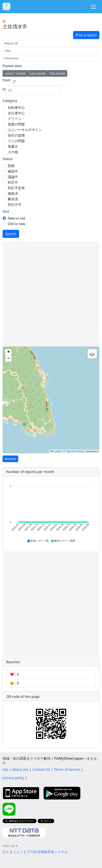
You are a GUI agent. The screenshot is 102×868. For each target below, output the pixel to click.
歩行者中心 (16, 113)
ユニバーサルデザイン (25, 130)
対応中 (13, 182)
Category (10, 101)
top (5, 769)
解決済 (13, 199)
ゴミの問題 (16, 141)
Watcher (10, 459)
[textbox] (37, 82)
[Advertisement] (51, 294)
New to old (16, 218)
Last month (38, 73)
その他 (13, 152)
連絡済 (13, 193)
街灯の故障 (16, 135)
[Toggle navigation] (93, 7)
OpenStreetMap (75, 451)
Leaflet (56, 451)
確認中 (13, 171)
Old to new (16, 224)
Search (11, 234)
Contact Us (41, 769)
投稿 (11, 166)
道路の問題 (16, 124)
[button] (8, 352)
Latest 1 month (15, 73)
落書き (13, 146)
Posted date (12, 66)
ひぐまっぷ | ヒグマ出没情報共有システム (35, 852)
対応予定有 (16, 188)
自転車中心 (16, 108)
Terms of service (67, 769)
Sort (6, 211)
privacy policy (13, 778)
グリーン (15, 119)
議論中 (13, 177)
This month (57, 73)
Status (8, 159)
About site (20, 769)
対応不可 (15, 205)
